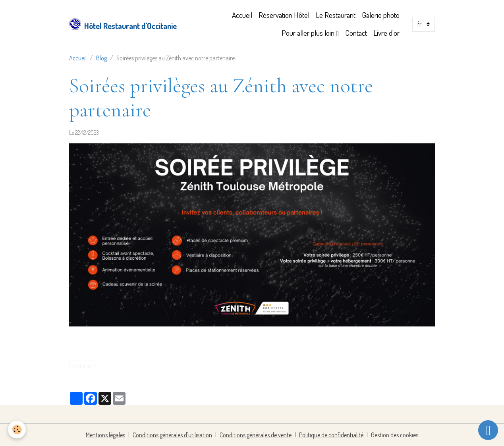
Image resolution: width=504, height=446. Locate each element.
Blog (101, 58)
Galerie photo (381, 15)
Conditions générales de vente (256, 435)
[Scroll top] (488, 430)
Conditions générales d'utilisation (172, 435)
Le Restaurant (336, 15)
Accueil (242, 15)
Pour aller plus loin (309, 33)
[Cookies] (17, 430)
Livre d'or (386, 33)
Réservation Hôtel (284, 15)
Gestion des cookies (395, 435)
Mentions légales (105, 435)
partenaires (85, 366)
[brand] (117, 24)
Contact (356, 33)
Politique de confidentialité (331, 435)
